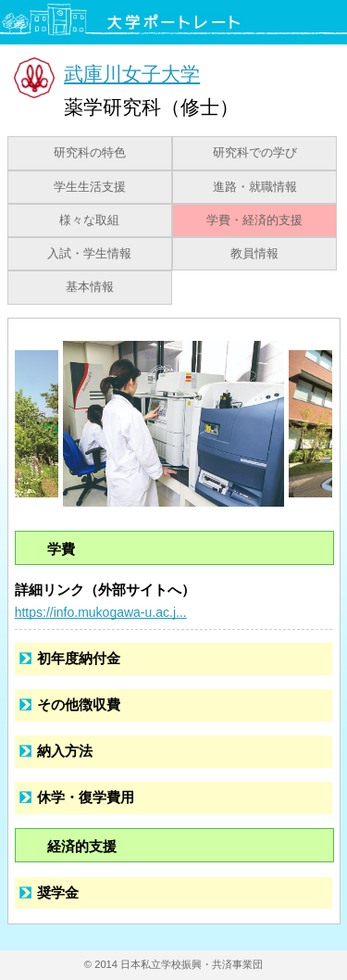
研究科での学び (255, 153)
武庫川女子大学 (132, 74)
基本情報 (90, 287)
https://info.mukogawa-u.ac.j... (101, 612)
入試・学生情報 (89, 254)
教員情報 (254, 254)
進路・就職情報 (255, 187)
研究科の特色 (90, 153)
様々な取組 (89, 220)
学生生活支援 (90, 187)
